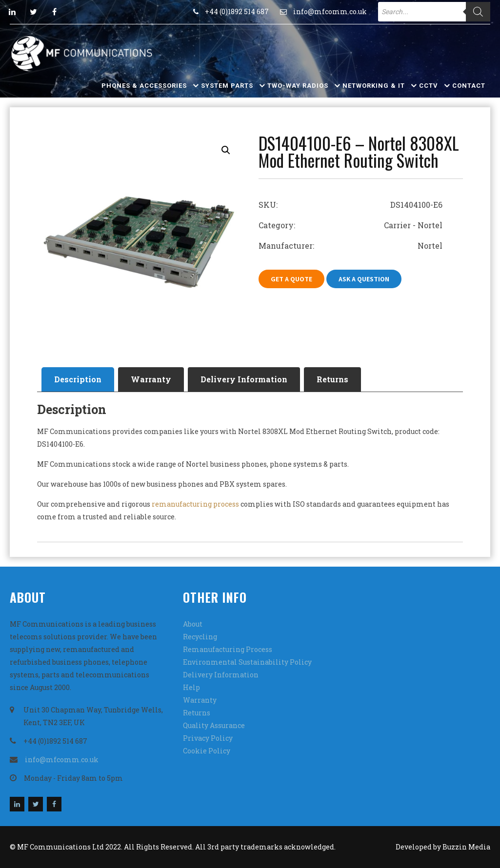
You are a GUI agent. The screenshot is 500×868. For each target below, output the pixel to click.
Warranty (151, 379)
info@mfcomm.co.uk (330, 11)
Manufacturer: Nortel (350, 246)
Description (78, 379)
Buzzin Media (466, 847)
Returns (332, 379)
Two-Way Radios (298, 86)
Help (191, 687)
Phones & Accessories (144, 86)
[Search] (478, 12)
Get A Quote (291, 279)
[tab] (78, 379)
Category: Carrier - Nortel (350, 225)
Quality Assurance (214, 725)
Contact (469, 86)
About (193, 624)
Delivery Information (244, 379)
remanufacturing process (195, 504)
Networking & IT (374, 86)
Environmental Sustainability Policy (247, 662)
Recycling (200, 637)
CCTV (429, 86)
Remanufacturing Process (228, 649)
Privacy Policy (208, 738)
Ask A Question (364, 279)
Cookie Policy (207, 751)
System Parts (227, 86)
